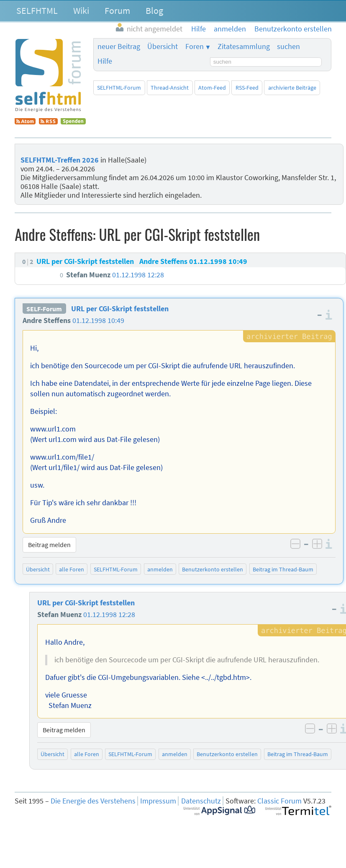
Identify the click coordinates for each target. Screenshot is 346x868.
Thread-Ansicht (170, 88)
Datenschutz (201, 801)
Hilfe (105, 61)
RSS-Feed (247, 88)
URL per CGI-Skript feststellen (120, 309)
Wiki (81, 10)
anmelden (160, 569)
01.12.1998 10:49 (98, 320)
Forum (117, 10)
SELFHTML (37, 10)
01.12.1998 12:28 (109, 615)
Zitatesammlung (244, 46)
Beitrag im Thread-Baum (283, 569)
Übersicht (163, 46)
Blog (154, 10)
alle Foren (72, 569)
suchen (288, 46)
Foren (195, 46)
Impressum (158, 801)
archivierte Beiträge (292, 88)
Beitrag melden (49, 545)
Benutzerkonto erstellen (213, 569)
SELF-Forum (44, 309)
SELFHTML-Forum (119, 88)
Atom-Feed (212, 88)
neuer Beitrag (119, 46)
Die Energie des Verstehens (93, 801)
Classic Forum (279, 801)
